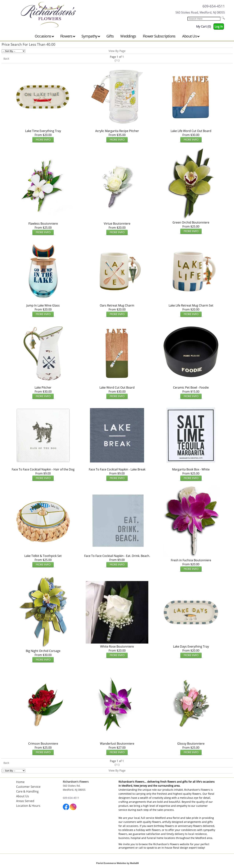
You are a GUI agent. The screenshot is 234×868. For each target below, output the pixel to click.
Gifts (110, 36)
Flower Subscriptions (159, 36)
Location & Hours (28, 806)
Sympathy (91, 36)
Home (20, 782)
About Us (191, 36)
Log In (219, 27)
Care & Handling (27, 791)
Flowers (68, 36)
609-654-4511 (214, 6)
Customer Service (28, 787)
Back (6, 59)
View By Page (117, 51)
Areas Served (25, 801)
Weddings (128, 36)
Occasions (44, 36)
